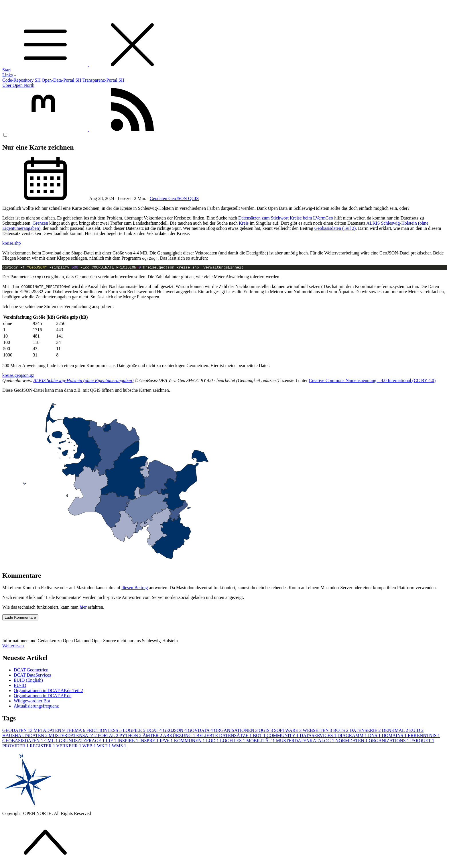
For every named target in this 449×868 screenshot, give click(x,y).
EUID (416, 731)
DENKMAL (396, 731)
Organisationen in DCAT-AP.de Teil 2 (48, 691)
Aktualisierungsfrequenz (36, 707)
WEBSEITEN (318, 731)
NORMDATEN (352, 741)
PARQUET (422, 741)
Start (7, 70)
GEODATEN (18, 731)
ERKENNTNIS (424, 736)
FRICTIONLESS (105, 731)
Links (9, 75)
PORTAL (109, 736)
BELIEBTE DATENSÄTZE (225, 736)
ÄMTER (153, 736)
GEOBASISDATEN (23, 741)
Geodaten (159, 198)
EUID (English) (28, 681)
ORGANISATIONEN (236, 731)
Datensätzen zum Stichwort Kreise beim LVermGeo (286, 218)
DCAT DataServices (32, 676)
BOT (260, 736)
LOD (213, 741)
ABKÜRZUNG (180, 736)
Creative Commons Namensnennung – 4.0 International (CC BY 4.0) (372, 381)
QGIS (193, 198)
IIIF (112, 741)
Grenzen (40, 223)
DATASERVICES (319, 736)
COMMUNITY (283, 736)
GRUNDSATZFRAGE (82, 741)
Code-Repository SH (21, 80)
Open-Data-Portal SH (62, 80)
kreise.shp (11, 243)
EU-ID (20, 686)
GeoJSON (178, 198)
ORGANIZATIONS (390, 741)
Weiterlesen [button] (13, 647)
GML (52, 741)
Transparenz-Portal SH (104, 80)
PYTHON (131, 736)
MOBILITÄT (261, 741)
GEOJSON (175, 731)
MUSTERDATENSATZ (73, 736)
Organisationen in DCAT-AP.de (43, 696)
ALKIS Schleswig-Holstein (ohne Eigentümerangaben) (84, 381)
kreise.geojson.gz (18, 376)
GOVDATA (201, 731)
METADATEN (50, 731)
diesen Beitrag (135, 588)
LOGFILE (135, 731)
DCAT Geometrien (31, 671)
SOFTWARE (288, 731)
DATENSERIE (366, 731)
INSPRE (150, 741)
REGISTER (43, 747)
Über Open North (18, 85)
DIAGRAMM (353, 736)
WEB (89, 747)
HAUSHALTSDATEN (25, 736)
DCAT (155, 731)
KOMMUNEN (190, 741)
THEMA (76, 731)
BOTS (341, 731)
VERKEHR (69, 747)
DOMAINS (395, 736)
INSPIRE (128, 741)
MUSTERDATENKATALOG (306, 741)
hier (83, 608)
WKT (105, 747)
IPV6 (167, 741)
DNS (375, 736)
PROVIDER (16, 747)
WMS (119, 747)
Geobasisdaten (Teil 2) (335, 228)
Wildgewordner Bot (32, 702)
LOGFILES (233, 741)
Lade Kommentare (20, 618)
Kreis (244, 223)
